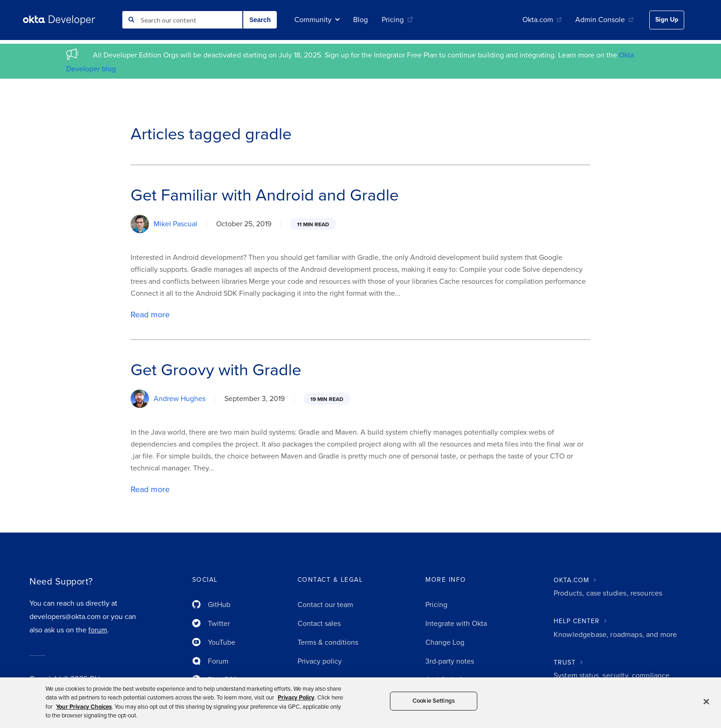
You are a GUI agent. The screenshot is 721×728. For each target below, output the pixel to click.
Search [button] (260, 20)
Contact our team (325, 605)
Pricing (397, 20)
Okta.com (542, 20)
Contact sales (319, 624)
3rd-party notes (450, 661)
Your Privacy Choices (84, 707)
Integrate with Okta (456, 624)
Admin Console (604, 20)
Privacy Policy (296, 698)
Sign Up (667, 20)
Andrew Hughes (180, 399)
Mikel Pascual (175, 224)
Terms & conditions (328, 642)
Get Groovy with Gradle (216, 370)
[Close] (706, 701)
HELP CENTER (577, 621)
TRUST (565, 662)
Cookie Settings (434, 701)
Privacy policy (320, 661)
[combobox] (182, 20)
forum (98, 630)
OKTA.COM (571, 580)
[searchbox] (182, 20)
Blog (360, 20)
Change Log (445, 642)
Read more (150, 315)
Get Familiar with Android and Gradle (265, 195)
